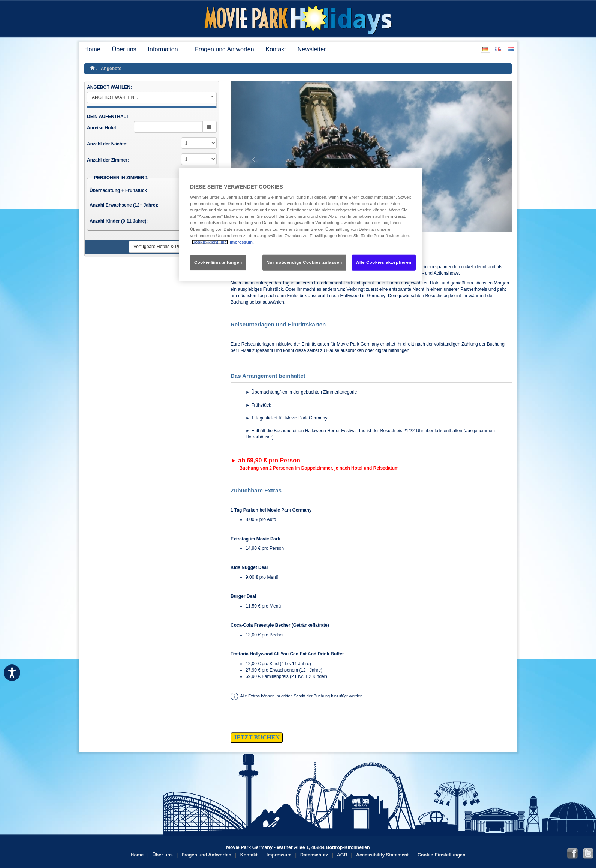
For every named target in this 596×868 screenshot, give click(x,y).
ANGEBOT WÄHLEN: (109, 87)
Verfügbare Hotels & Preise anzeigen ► (173, 247)
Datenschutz (314, 855)
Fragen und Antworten (224, 49)
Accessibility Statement (382, 855)
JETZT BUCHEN (257, 737)
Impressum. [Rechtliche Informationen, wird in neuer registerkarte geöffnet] (242, 242)
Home (92, 49)
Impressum (279, 855)
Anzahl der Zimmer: (108, 160)
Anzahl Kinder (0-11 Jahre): (119, 221)
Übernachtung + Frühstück (118, 190)
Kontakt (276, 49)
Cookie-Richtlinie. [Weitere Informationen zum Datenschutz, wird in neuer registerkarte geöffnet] (210, 242)
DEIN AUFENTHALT (108, 117)
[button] (252, 156)
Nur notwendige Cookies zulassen (304, 262)
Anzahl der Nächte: (107, 144)
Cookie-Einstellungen (442, 855)
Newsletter (312, 49)
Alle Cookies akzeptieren (384, 262)
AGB (342, 855)
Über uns (124, 49)
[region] (301, 224)
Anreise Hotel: (102, 128)
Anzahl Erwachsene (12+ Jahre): (124, 205)
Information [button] (166, 49)
